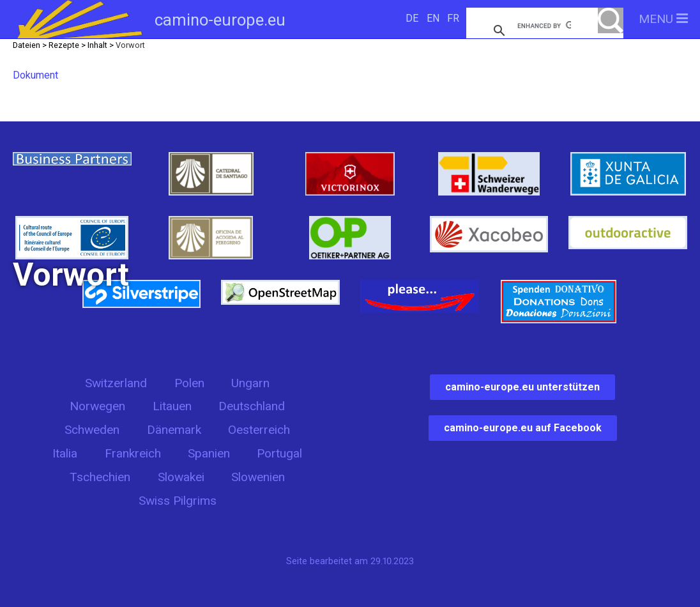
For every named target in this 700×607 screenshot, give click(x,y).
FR (453, 18)
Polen (189, 383)
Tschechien (100, 477)
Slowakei (181, 477)
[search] (544, 26)
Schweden (92, 430)
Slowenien (258, 477)
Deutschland (252, 406)
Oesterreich (259, 430)
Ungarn (250, 383)
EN (433, 18)
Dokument (35, 75)
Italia (65, 453)
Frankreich (133, 453)
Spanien (209, 453)
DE (412, 18)
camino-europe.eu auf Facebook (523, 428)
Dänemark (174, 430)
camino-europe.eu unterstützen (522, 387)
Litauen (172, 406)
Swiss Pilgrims (178, 501)
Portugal (279, 453)
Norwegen (97, 406)
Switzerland (116, 383)
